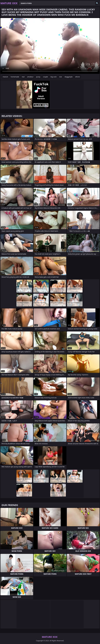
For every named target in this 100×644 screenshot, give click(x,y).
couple (45, 77)
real (23, 77)
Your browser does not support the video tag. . (50, 46)
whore (78, 77)
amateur (30, 77)
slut (61, 77)
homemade (15, 77)
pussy (38, 77)
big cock (54, 77)
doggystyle (69, 77)
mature (5, 77)
